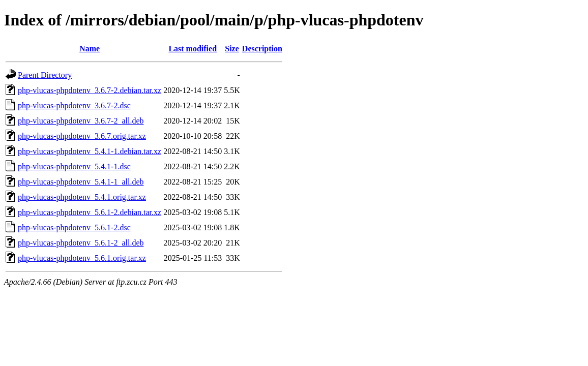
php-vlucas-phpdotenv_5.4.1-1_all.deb (81, 182)
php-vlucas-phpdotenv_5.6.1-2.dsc (74, 227)
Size (232, 49)
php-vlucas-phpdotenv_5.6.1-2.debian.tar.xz (90, 212)
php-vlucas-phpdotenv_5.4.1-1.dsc (74, 166)
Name (90, 49)
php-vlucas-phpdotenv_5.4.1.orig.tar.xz (82, 197)
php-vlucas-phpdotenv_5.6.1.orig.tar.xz (82, 258)
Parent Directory (45, 75)
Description (262, 49)
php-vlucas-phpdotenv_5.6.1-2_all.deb (81, 243)
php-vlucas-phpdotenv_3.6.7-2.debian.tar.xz (90, 90)
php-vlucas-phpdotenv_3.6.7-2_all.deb (81, 121)
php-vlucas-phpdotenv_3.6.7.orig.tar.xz (82, 136)
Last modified (193, 49)
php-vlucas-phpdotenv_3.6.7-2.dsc (74, 105)
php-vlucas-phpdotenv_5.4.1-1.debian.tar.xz (90, 151)
